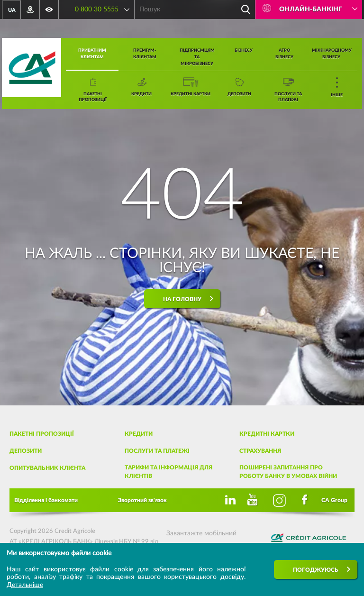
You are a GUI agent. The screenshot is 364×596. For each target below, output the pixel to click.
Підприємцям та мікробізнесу (197, 57)
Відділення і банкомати (46, 500)
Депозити (26, 451)
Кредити (139, 434)
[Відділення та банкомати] (30, 9)
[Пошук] (246, 9)
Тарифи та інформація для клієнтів (168, 472)
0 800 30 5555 (97, 9)
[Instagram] (280, 500)
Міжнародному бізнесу (332, 54)
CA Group (334, 500)
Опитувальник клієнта (47, 468)
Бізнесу (244, 50)
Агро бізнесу (284, 54)
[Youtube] (254, 500)
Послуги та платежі (157, 451)
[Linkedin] (228, 500)
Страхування (260, 451)
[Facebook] (305, 500)
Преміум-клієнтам (145, 54)
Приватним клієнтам (92, 54)
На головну (182, 299)
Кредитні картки (267, 434)
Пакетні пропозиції (42, 434)
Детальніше (25, 585)
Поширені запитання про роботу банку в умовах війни (288, 472)
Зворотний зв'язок (142, 500)
